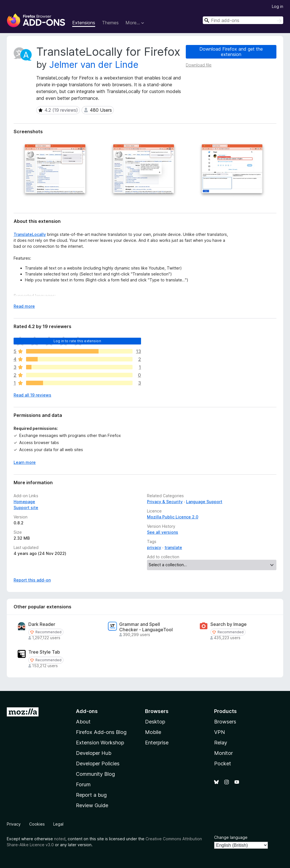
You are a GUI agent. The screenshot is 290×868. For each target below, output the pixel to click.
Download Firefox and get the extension (231, 52)
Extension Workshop (100, 743)
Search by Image (229, 624)
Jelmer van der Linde (94, 65)
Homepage (24, 502)
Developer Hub (94, 753)
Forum (83, 784)
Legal (58, 824)
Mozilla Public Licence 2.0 (173, 517)
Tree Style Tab (44, 652)
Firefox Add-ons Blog (101, 732)
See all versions (163, 532)
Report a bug (91, 795)
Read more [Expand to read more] (24, 306)
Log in (278, 6)
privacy (154, 547)
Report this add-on (32, 580)
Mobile (153, 732)
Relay (221, 743)
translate (173, 547)
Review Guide (92, 805)
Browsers (225, 722)
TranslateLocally (30, 234)
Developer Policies (98, 763)
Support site (26, 508)
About (83, 722)
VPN (219, 732)
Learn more (25, 462)
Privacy (14, 824)
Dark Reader (42, 624)
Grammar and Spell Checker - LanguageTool (146, 627)
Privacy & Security (165, 502)
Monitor (223, 753)
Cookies (37, 824)
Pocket (223, 763)
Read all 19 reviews (32, 395)
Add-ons (87, 711)
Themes (110, 23)
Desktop (155, 722)
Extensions (84, 23)
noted (60, 839)
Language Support (204, 502)
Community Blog (95, 774)
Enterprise (157, 743)
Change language (231, 837)
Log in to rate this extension (77, 341)
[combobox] (243, 20)
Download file (199, 65)
